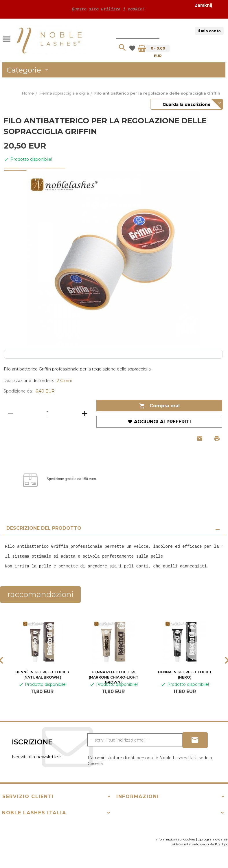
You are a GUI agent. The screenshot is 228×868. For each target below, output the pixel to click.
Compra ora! (159, 406)
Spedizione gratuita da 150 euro (71, 479)
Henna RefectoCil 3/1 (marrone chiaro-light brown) (114, 677)
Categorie (28, 70)
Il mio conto (209, 31)
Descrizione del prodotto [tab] (44, 528)
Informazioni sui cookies (175, 839)
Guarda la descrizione (187, 104)
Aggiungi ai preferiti (159, 422)
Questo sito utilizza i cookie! (107, 9)
